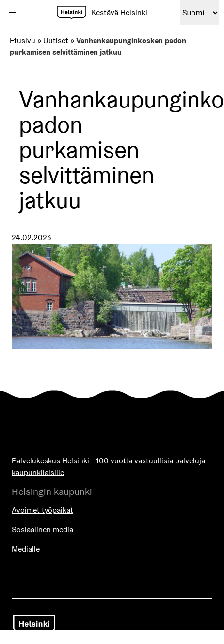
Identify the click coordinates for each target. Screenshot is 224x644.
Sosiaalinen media (42, 529)
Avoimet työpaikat (42, 510)
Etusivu (23, 40)
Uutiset (56, 40)
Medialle (26, 549)
